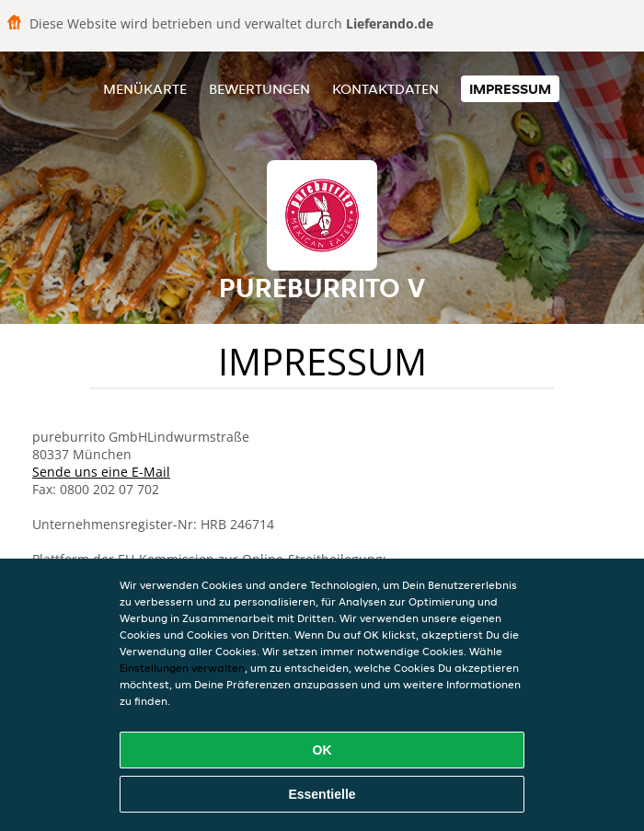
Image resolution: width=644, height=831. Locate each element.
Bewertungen (259, 89)
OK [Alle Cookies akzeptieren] (322, 750)
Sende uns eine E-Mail (101, 472)
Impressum (510, 89)
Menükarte (145, 89)
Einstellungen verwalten (182, 668)
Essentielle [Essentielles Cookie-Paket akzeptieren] (322, 794)
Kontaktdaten (385, 89)
